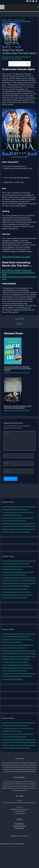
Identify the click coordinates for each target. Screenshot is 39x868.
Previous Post (19, 319)
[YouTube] (30, 1)
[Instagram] (33, 1)
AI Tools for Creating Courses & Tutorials (15, 589)
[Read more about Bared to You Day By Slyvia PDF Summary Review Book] (13, 390)
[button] (38, 7)
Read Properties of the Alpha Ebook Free (19, 278)
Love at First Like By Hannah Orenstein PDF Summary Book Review (18, 368)
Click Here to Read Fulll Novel (16, 257)
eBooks (18, 57)
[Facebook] (28, 1)
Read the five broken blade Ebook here (18, 273)
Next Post (19, 324)
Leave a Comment (8, 57)
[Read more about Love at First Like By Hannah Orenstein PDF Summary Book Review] (13, 351)
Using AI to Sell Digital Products (12, 679)
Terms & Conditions (19, 826)
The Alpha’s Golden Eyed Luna (17, 270)
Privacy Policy (19, 828)
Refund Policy (20, 824)
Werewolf (5, 59)
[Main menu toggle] (2, 7)
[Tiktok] (36, 1)
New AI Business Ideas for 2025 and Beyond (16, 592)
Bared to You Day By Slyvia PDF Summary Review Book (18, 407)
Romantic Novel (26, 57)
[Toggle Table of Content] (26, 64)
